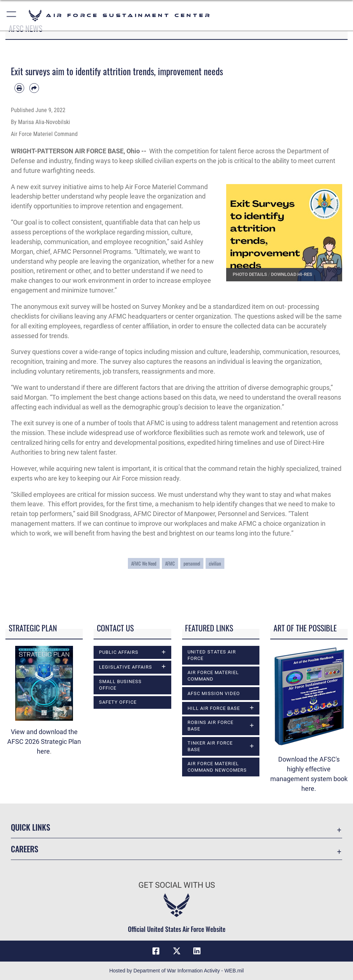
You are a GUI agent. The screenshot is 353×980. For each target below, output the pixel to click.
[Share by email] (34, 88)
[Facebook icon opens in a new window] (156, 951)
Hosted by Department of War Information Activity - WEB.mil (176, 971)
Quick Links (31, 827)
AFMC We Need (144, 563)
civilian (215, 563)
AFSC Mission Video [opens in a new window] (214, 693)
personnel (192, 563)
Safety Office (118, 702)
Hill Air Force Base (214, 708)
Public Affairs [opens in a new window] (119, 652)
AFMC (170, 563)
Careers (25, 849)
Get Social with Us (177, 885)
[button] (12, 15)
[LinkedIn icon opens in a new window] (197, 951)
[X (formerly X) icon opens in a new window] (177, 951)
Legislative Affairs (126, 667)
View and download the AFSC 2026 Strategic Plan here (44, 742)
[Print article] (19, 88)
